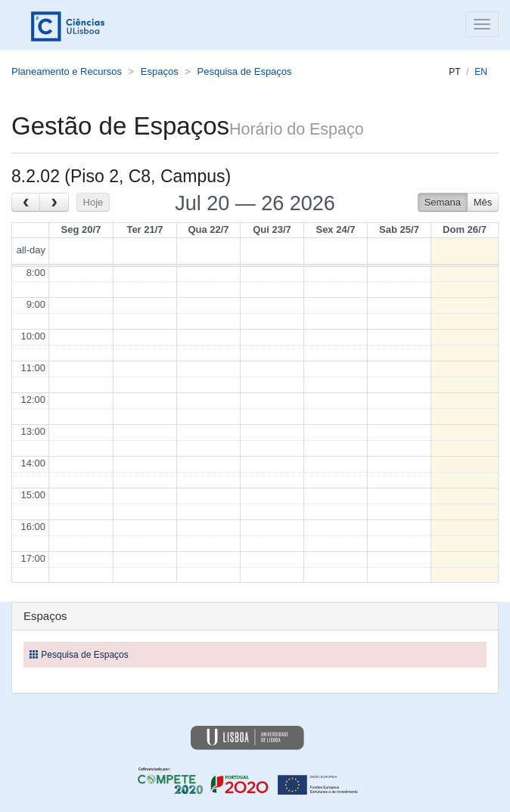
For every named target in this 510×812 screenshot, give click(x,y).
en (481, 72)
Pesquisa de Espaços (245, 71)
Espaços (160, 71)
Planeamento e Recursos (67, 71)
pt (454, 72)
